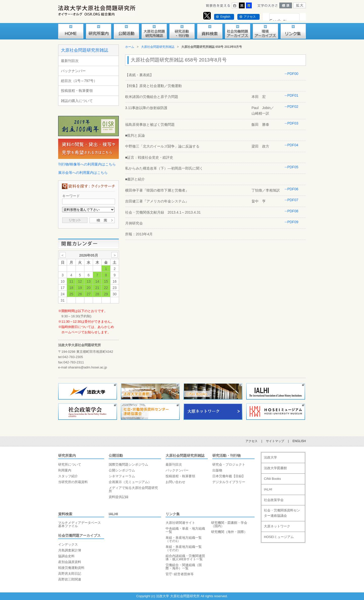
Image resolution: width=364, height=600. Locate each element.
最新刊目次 (70, 61)
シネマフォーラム (122, 476)
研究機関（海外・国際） (229, 532)
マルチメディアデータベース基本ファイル (79, 524)
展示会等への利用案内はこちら (83, 173)
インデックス (68, 544)
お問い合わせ (175, 482)
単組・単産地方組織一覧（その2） (184, 548)
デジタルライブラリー (229, 482)
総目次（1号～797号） (79, 81)
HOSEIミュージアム (279, 537)
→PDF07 (291, 200)
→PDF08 (291, 211)
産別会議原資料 (70, 562)
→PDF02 (291, 107)
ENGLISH (299, 441)
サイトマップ (275, 441)
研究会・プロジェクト (229, 464)
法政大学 (270, 457)
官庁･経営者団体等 (180, 574)
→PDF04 (291, 145)
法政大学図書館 (275, 468)
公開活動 (116, 456)
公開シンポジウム (122, 470)
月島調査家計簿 (70, 550)
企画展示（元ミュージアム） (130, 482)
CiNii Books (272, 479)
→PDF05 (291, 167)
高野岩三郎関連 (70, 579)
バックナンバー (73, 71)
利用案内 (65, 470)
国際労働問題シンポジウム (128, 464)
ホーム (130, 47)
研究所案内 (67, 456)
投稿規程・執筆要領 (77, 91)
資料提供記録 (119, 497)
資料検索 (65, 514)
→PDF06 (291, 189)
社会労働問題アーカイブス (79, 535)
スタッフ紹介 (68, 476)
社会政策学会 (274, 500)
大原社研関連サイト (180, 523)
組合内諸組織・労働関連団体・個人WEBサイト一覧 (185, 557)
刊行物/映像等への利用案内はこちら (87, 164)
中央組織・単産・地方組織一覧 (185, 530)
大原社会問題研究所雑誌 (85, 50)
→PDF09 (291, 222)
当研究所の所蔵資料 (73, 482)
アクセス (250, 17)
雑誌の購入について (77, 101)
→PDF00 (291, 74)
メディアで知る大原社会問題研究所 (133, 489)
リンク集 (173, 514)
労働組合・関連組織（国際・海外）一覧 (184, 567)
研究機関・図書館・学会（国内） (229, 524)
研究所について (70, 464)
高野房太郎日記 (70, 574)
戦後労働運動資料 (71, 568)
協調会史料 (66, 556)
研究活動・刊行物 (226, 456)
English (225, 17)
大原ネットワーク (277, 526)
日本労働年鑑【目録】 (229, 476)
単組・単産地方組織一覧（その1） (184, 539)
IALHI (113, 514)
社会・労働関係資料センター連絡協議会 (282, 513)
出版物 (217, 470)
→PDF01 (291, 95)
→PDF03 (291, 123)
